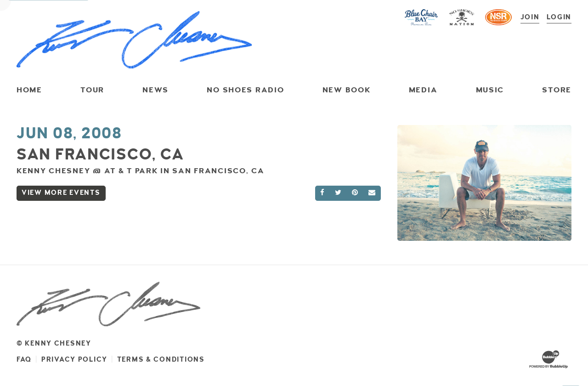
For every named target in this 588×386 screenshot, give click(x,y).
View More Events (61, 193)
